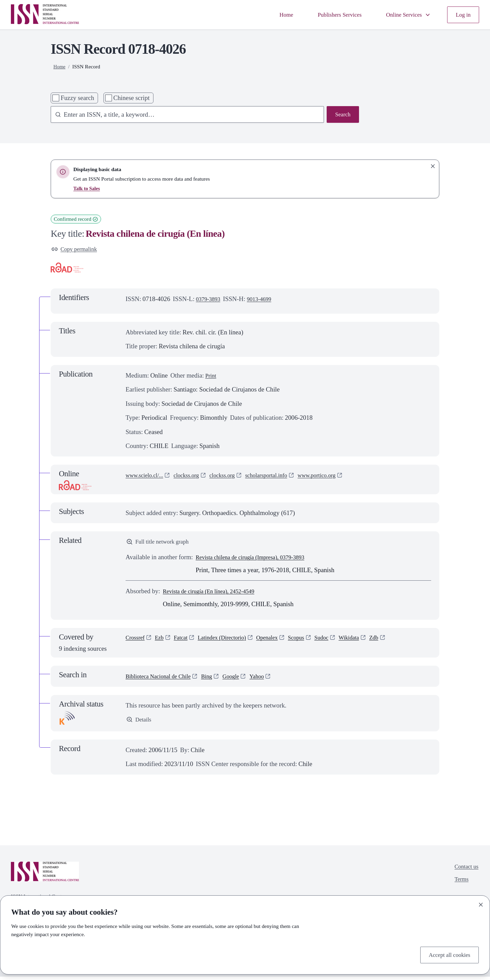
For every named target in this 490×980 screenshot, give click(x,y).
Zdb (396, 641)
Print (211, 377)
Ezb (162, 641)
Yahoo (270, 679)
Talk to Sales (88, 188)
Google (242, 679)
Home (273, 15)
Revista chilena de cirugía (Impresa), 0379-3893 (257, 560)
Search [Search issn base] (342, 115)
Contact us (465, 870)
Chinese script (132, 98)
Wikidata (369, 641)
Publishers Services (330, 15)
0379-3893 (210, 301)
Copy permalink (77, 250)
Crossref (136, 641)
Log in (462, 15)
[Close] (481, 903)
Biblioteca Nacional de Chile (162, 679)
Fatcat (185, 641)
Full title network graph (161, 544)
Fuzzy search (77, 98)
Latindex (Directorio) (231, 641)
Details (140, 723)
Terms (459, 885)
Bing (216, 679)
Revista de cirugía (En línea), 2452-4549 (215, 594)
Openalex (280, 641)
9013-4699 (264, 301)
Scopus (312, 641)
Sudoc (339, 641)
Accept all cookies (447, 954)
